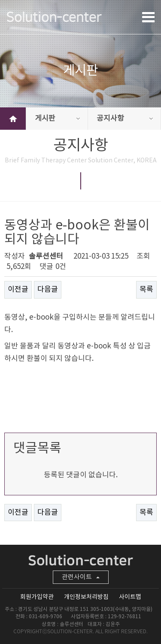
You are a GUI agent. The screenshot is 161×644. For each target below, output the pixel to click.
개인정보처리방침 (86, 597)
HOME (13, 119)
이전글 (18, 290)
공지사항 (125, 119)
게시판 (57, 119)
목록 (146, 290)
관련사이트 (81, 577)
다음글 (48, 290)
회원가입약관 (37, 597)
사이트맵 (130, 597)
